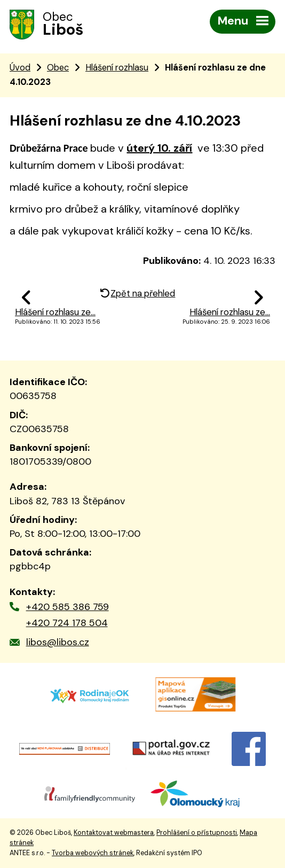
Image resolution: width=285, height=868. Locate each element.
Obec (58, 68)
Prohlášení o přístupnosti (197, 833)
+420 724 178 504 (67, 623)
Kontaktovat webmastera (114, 833)
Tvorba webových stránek (93, 853)
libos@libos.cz (58, 642)
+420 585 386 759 (68, 607)
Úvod (20, 68)
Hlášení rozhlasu (117, 68)
